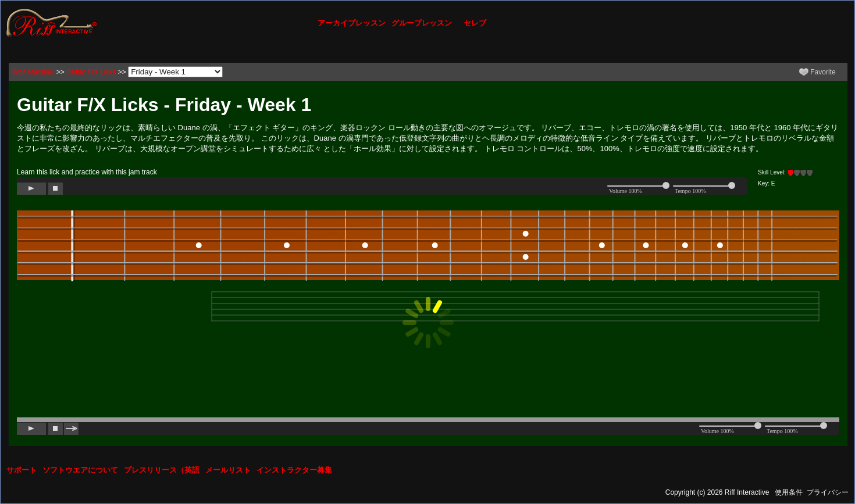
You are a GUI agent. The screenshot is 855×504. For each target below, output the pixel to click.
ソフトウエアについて (80, 470)
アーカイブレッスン (352, 23)
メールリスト (228, 470)
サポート (22, 470)
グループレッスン (422, 23)
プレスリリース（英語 (162, 470)
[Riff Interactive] (52, 23)
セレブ (475, 23)
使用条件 (789, 492)
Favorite (817, 72)
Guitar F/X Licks (91, 72)
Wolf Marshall (33, 72)
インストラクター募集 (294, 470)
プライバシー (828, 492)
